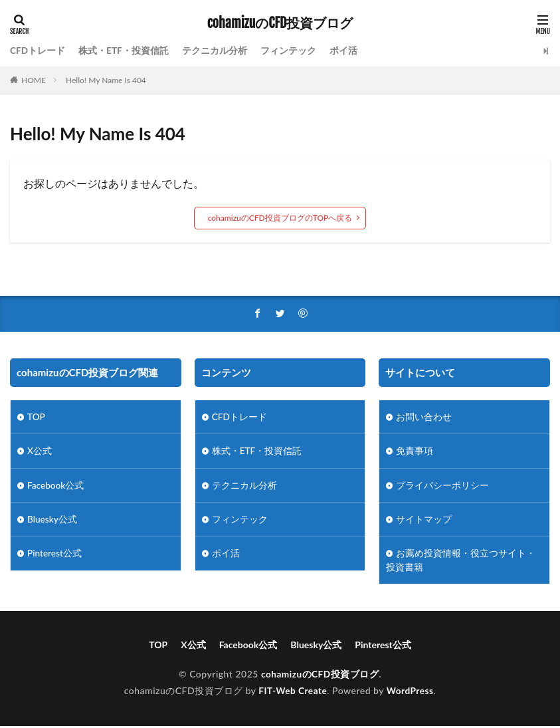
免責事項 (415, 452)
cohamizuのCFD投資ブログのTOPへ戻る (280, 218)
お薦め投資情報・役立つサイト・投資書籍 (461, 562)
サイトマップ (424, 521)
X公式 (40, 452)
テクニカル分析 (215, 51)
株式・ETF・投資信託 (124, 51)
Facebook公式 (56, 486)
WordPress (411, 693)
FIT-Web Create (292, 693)
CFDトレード (38, 51)
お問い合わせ (424, 417)
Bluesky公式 (52, 521)
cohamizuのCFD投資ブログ (280, 23)
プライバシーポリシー (442, 486)
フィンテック (289, 51)
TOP (37, 417)
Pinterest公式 (55, 555)
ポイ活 (344, 51)
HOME (34, 80)
